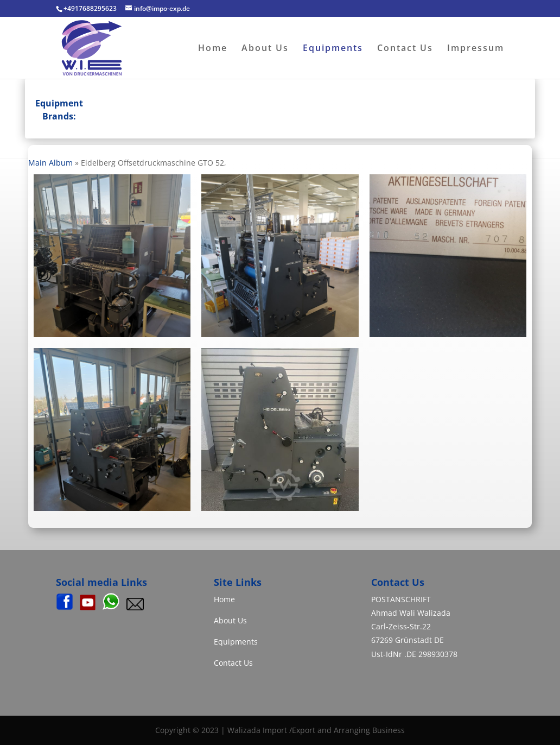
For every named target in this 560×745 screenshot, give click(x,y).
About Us (265, 49)
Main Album (50, 163)
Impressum (476, 49)
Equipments (333, 49)
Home (213, 49)
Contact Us (405, 49)
